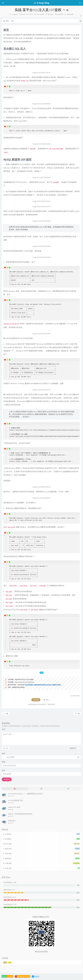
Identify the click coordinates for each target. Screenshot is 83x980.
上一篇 (6, 714)
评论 (4, 729)
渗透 (72, 14)
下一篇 (77, 714)
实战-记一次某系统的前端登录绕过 (20, 814)
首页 (6, 21)
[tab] (15, 789)
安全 (5, 962)
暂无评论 (51, 14)
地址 (3, 770)
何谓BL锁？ (12, 821)
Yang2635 (15, 14)
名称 (4, 754)
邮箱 (4, 762)
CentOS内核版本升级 (15, 800)
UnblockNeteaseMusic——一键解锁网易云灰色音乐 (26, 794)
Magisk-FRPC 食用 (14, 807)
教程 (69, 14)
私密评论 (73, 748)
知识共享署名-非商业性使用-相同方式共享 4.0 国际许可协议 (43, 685)
